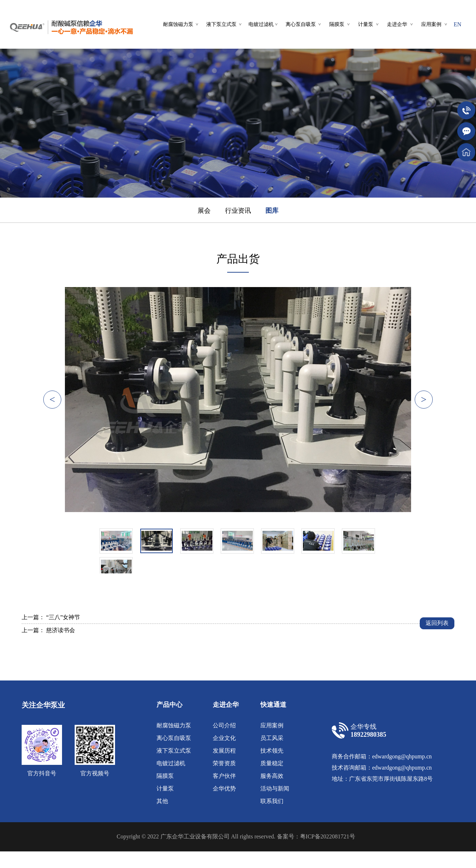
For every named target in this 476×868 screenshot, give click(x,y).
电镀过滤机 (171, 763)
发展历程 (224, 751)
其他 (162, 801)
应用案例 (272, 725)
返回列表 (437, 623)
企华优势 (224, 788)
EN (457, 24)
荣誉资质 (224, 763)
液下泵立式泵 (174, 751)
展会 (204, 211)
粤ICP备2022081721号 (328, 836)
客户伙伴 (224, 776)
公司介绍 (224, 725)
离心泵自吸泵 (174, 738)
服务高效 (272, 776)
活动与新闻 (275, 788)
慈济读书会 (61, 630)
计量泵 (165, 788)
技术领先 (272, 751)
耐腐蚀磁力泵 (174, 725)
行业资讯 (238, 211)
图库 (272, 211)
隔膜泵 (165, 776)
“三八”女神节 (63, 617)
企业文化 (224, 738)
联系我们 (272, 801)
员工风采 (272, 738)
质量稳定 (272, 763)
